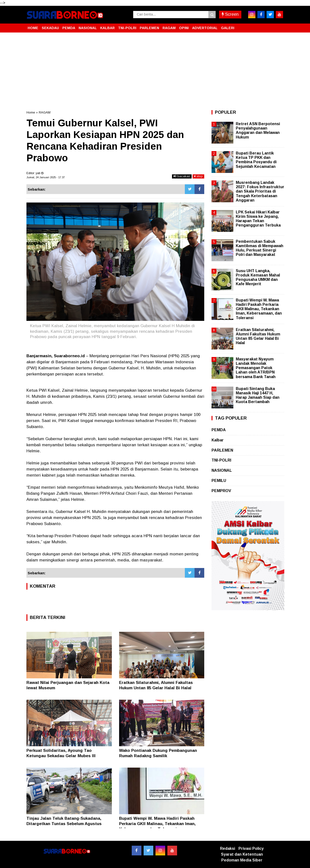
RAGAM (169, 28)
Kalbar (218, 440)
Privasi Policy (251, 848)
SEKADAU (50, 28)
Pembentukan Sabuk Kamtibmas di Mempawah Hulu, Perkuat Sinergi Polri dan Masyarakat (260, 248)
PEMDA (69, 28)
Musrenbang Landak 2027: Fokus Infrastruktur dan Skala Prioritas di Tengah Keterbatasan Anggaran (260, 191)
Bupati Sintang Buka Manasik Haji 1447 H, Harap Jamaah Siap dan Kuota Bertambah (258, 395)
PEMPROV (221, 491)
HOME (33, 28)
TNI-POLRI (127, 28)
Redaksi (228, 848)
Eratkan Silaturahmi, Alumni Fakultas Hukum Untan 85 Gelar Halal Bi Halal (258, 336)
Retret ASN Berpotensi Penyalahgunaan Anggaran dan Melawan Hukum (258, 130)
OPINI (184, 28)
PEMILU (219, 481)
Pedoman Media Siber (242, 860)
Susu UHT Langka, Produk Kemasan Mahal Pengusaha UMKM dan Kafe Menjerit (258, 277)
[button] (279, 26)
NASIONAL (88, 28)
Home (31, 112)
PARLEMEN (149, 28)
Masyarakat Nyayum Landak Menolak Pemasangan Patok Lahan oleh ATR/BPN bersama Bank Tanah (256, 368)
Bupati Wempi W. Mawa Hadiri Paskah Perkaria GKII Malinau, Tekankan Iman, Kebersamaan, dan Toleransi (157, 824)
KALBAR (107, 28)
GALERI (228, 28)
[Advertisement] (155, 71)
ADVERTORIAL (205, 28)
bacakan (182, 176)
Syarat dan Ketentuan (242, 854)
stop (198, 176)
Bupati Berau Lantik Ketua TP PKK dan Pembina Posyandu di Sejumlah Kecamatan (256, 160)
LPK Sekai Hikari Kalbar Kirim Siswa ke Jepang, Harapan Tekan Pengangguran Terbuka (258, 219)
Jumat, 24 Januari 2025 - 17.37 (46, 177)
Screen (230, 14)
